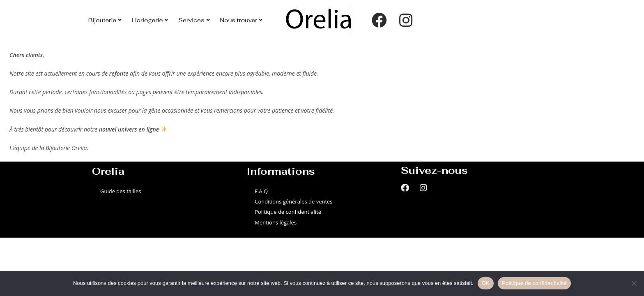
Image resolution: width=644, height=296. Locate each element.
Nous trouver (241, 20)
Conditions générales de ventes (293, 201)
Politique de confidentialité (288, 212)
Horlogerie (150, 20)
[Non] (634, 283)
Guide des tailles (121, 191)
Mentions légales (276, 222)
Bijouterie (105, 20)
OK (486, 283)
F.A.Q (261, 191)
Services (194, 20)
